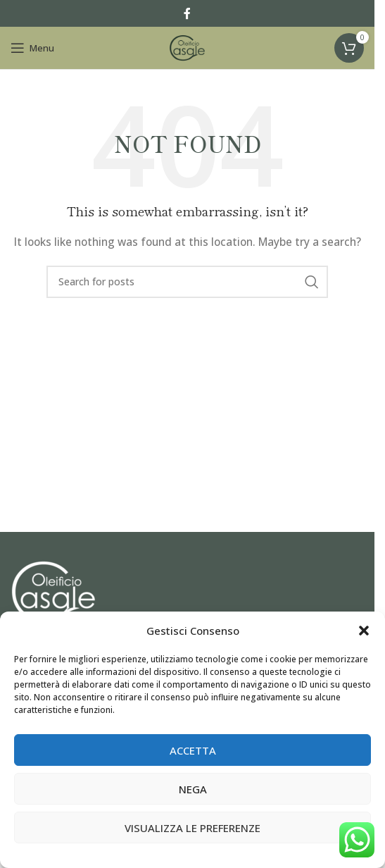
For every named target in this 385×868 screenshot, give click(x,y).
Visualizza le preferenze (192, 828)
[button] (364, 631)
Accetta (193, 750)
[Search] (187, 282)
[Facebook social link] (187, 13)
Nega (193, 789)
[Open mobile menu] (32, 48)
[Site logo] (187, 47)
